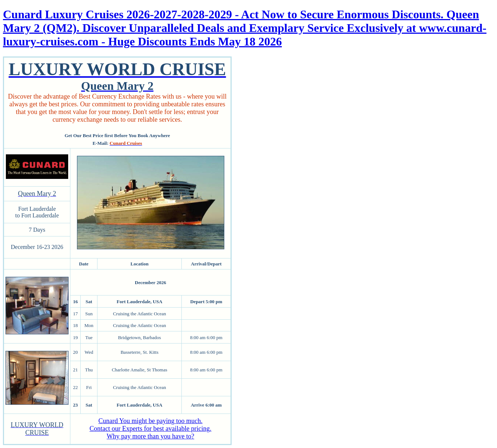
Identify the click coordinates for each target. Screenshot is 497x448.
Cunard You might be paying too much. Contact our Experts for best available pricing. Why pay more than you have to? (150, 429)
